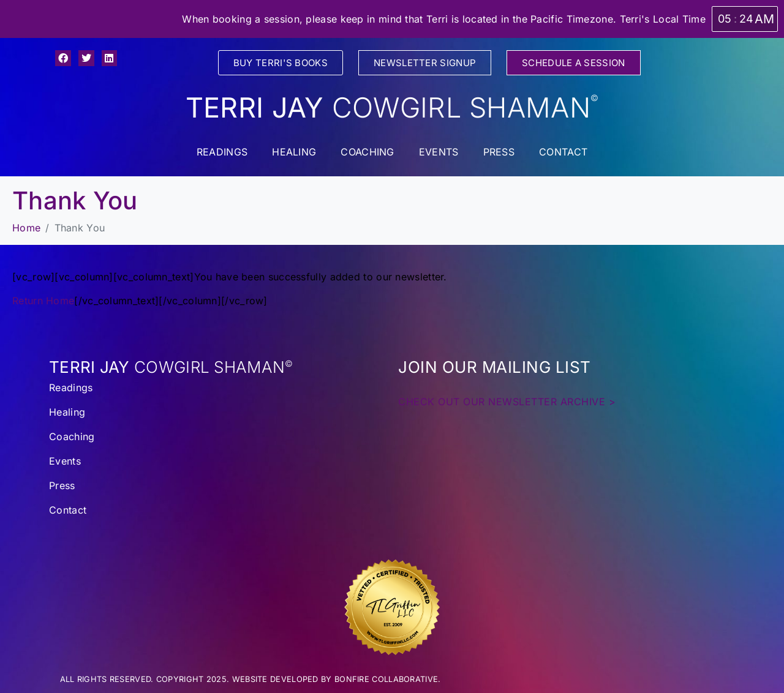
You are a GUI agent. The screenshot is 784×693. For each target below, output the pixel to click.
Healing (294, 152)
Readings (222, 152)
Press (499, 152)
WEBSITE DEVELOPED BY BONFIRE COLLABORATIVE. (337, 679)
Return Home (43, 301)
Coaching (367, 152)
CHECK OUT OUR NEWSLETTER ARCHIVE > (507, 402)
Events (439, 152)
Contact (563, 152)
